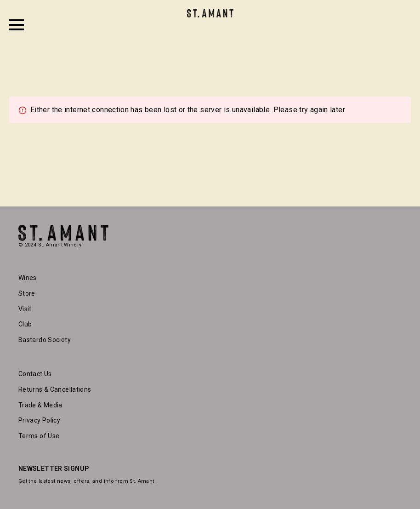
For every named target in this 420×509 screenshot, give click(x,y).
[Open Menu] (17, 25)
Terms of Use (39, 436)
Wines (28, 278)
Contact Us (35, 374)
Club (25, 324)
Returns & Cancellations (55, 389)
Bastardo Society (45, 340)
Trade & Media (40, 405)
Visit (25, 309)
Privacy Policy (39, 420)
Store (27, 293)
